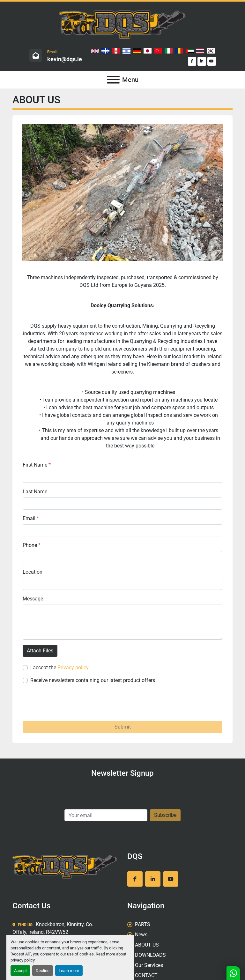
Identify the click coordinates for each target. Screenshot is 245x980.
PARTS (143, 924)
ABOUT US (147, 945)
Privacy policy (73, 668)
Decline (43, 971)
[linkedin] (202, 61)
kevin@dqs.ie (65, 59)
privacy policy (22, 960)
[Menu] (113, 80)
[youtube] (212, 61)
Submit (123, 727)
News (141, 935)
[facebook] (192, 61)
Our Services (149, 965)
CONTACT (146, 975)
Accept (20, 971)
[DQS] (65, 866)
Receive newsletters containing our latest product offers (93, 680)
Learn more (69, 971)
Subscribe (165, 815)
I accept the (59, 668)
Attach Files (40, 651)
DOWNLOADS (150, 955)
